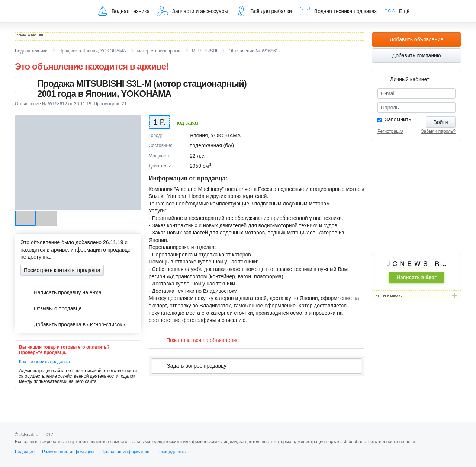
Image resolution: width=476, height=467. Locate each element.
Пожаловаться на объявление (197, 340)
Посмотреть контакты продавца (62, 270)
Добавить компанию (417, 55)
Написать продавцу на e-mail (62, 292)
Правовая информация (125, 452)
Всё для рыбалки (264, 11)
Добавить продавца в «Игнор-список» (73, 324)
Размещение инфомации (68, 452)
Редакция (25, 452)
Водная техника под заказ (338, 11)
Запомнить (398, 119)
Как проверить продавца (44, 362)
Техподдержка (171, 452)
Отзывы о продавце (51, 308)
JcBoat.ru (51, 11)
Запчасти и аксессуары (192, 11)
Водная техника (123, 11)
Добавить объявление (416, 39)
